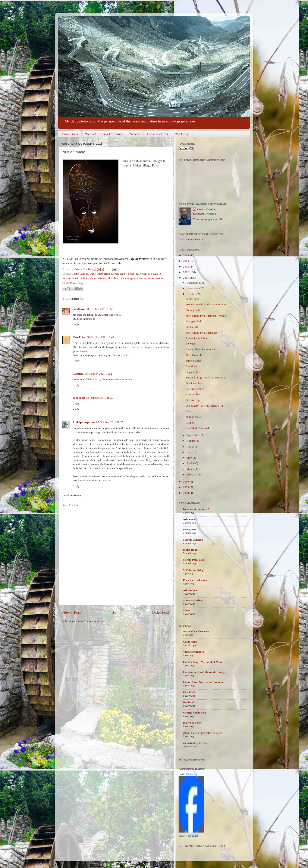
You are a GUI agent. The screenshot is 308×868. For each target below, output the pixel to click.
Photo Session (98, 278)
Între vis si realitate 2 (196, 509)
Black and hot (194, 383)
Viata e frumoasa (194, 652)
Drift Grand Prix (195, 355)
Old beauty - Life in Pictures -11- (205, 406)
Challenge (182, 134)
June (189, 452)
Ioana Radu (190, 550)
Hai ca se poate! (193, 723)
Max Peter (79, 337)
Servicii (135, 134)
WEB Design (155, 278)
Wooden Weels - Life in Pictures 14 (206, 304)
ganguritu (79, 398)
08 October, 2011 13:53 (99, 309)
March (191, 469)
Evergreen (189, 529)
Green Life (192, 327)
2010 (186, 482)
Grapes (190, 423)
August (191, 441)
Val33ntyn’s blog (193, 570)
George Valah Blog (195, 713)
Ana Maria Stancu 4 (197, 428)
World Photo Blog (73, 283)
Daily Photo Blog (100, 274)
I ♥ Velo (191, 344)
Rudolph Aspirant (84, 422)
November (193, 288)
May (189, 458)
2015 (186, 255)
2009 (186, 487)
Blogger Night (194, 321)
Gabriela (78, 374)
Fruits (189, 411)
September (193, 435)
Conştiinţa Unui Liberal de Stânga (204, 672)
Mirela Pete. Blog (194, 560)
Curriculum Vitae (189, 239)
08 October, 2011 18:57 (100, 398)
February (192, 474)
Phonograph (193, 310)
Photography (128, 278)
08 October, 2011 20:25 (110, 422)
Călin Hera (190, 642)
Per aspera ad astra (195, 580)
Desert (115, 274)
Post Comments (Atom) (92, 621)
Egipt (123, 274)
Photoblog (113, 278)
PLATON (189, 692)
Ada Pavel (189, 519)
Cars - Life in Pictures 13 (200, 349)
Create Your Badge (188, 836)
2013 (186, 267)
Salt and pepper (195, 389)
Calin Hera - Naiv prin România (203, 682)
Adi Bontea (190, 590)
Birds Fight (192, 299)
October (191, 294)
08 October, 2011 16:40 (100, 337)
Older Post (160, 612)
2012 (186, 272)
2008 (186, 493)
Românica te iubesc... (198, 338)
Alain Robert (193, 394)
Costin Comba (83, 269)
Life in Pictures (157, 134)
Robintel (188, 702)
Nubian (84, 278)
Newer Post (72, 612)
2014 (186, 261)
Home (116, 612)
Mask (75, 278)
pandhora (79, 309)
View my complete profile (208, 219)
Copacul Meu (194, 372)
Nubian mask (194, 417)
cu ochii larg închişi (195, 743)
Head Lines (70, 134)
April (190, 463)
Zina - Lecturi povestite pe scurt (203, 733)
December (193, 283)
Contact (90, 134)
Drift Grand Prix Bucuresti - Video (206, 316)
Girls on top (193, 400)
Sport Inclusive (192, 600)
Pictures (141, 278)
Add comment (73, 495)
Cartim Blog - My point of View (202, 662)
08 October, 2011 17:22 (98, 374)
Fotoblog (133, 274)
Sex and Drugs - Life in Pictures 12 (206, 377)
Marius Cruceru (193, 540)
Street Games (194, 361)
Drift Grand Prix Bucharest (202, 333)
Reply (76, 324)
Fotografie (146, 274)
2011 (186, 278)
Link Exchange (113, 134)
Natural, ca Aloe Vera (196, 631)
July (189, 447)
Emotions (191, 366)
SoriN (187, 610)
